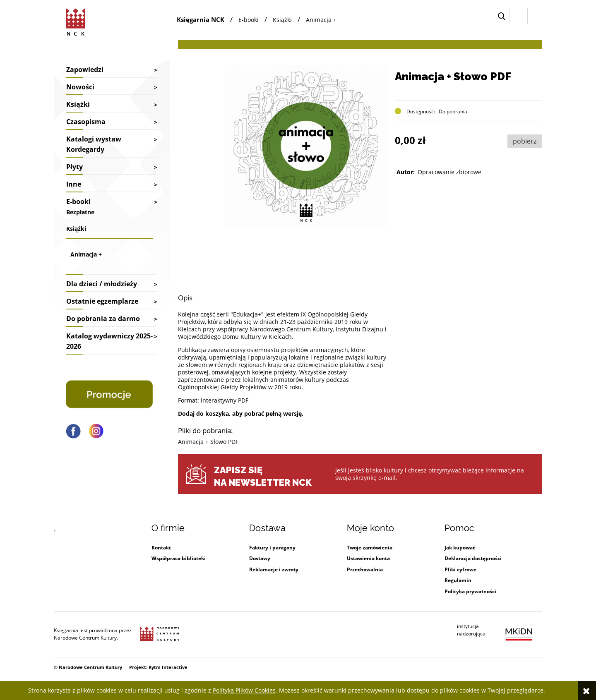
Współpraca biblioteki (179, 558)
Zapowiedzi (85, 70)
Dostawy (260, 558)
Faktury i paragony (272, 548)
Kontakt (161, 548)
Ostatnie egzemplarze (102, 301)
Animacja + (86, 254)
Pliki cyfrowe (460, 569)
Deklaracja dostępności (473, 558)
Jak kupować (460, 548)
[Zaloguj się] (519, 16)
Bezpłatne (80, 212)
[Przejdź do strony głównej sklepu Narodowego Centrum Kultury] (77, 21)
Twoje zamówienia (370, 548)
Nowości (80, 87)
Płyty (74, 167)
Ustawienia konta (368, 558)
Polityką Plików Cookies (244, 690)
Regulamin (458, 580)
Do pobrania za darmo (103, 319)
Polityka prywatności (470, 591)
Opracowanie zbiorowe (449, 172)
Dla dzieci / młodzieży (102, 284)
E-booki (78, 201)
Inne (74, 184)
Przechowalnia (365, 569)
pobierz (525, 141)
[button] (502, 16)
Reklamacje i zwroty (274, 569)
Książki (78, 104)
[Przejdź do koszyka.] (535, 16)
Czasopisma (86, 122)
